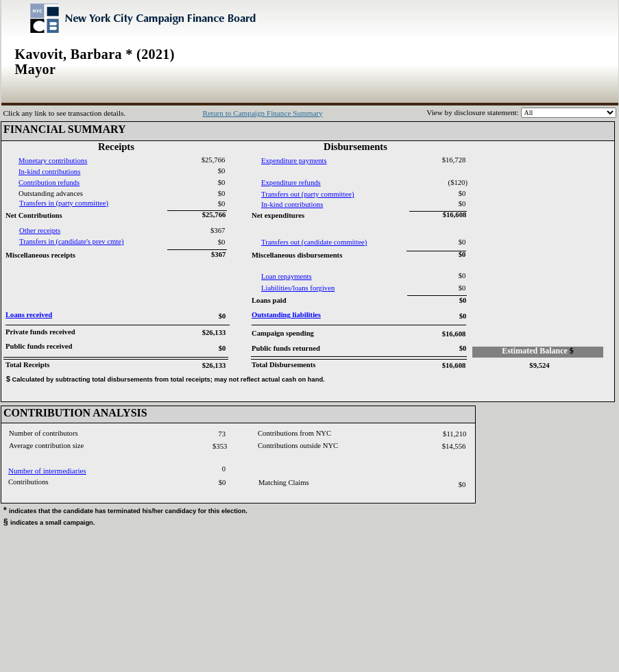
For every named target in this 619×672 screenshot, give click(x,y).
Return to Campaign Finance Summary (262, 113)
